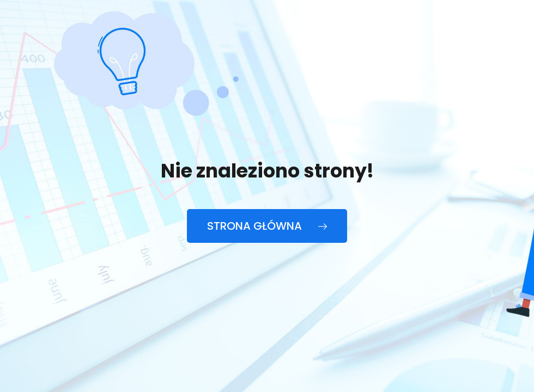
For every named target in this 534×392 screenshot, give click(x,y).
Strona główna (267, 226)
